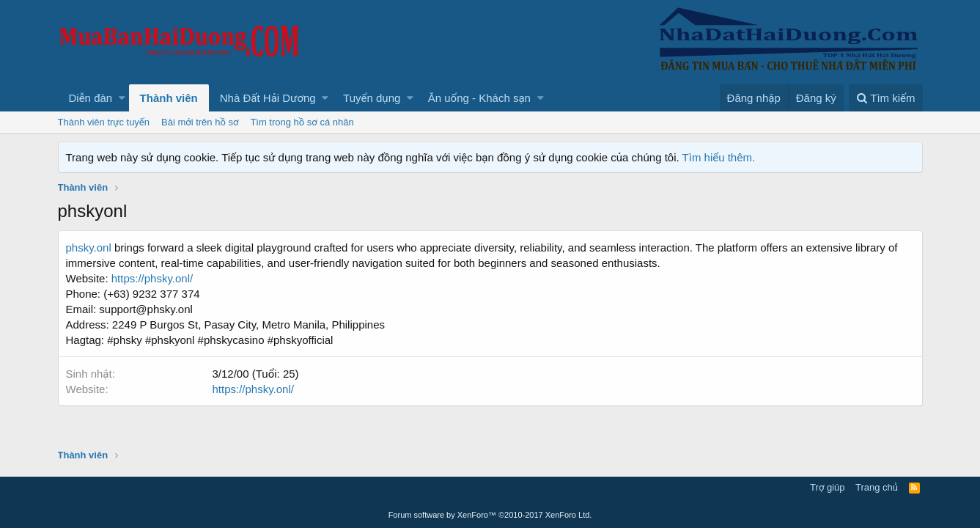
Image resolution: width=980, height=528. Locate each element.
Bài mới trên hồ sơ (200, 122)
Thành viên (169, 98)
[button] (122, 98)
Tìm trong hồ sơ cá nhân (302, 122)
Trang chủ (877, 487)
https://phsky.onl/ (152, 278)
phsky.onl (89, 247)
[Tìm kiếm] (885, 98)
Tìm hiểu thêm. (719, 157)
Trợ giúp (827, 487)
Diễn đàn (91, 98)
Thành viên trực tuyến (104, 122)
